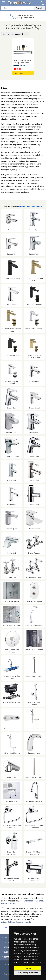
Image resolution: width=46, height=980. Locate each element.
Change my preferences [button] (28, 972)
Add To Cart (20, 73)
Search (39, 8)
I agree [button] (28, 968)
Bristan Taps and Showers (30, 207)
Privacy (6, 964)
